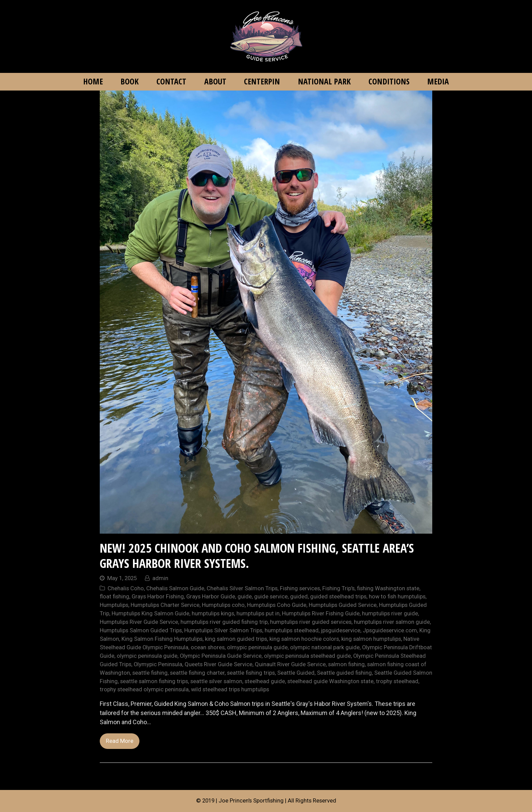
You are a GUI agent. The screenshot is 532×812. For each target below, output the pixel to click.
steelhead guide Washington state (330, 681)
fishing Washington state (388, 588)
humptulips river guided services (311, 622)
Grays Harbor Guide (211, 597)
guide (245, 597)
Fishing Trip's (338, 588)
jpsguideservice (341, 630)
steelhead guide (265, 681)
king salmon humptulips (371, 639)
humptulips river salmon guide (392, 622)
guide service (271, 597)
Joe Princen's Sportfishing (251, 801)
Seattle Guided (296, 673)
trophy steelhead (397, 681)
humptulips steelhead (292, 630)
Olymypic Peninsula (158, 664)
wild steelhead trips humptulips (230, 689)
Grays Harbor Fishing (158, 597)
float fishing (115, 597)
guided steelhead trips (338, 597)
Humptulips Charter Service (165, 605)
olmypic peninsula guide (257, 647)
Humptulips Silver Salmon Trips (223, 630)
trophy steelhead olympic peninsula (144, 689)
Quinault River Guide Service (290, 664)
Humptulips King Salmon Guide (150, 613)
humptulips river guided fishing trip (224, 622)
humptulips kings (213, 613)
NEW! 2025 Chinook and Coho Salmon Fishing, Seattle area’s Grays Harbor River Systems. (257, 556)
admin (160, 578)
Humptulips (114, 605)
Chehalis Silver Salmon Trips (242, 588)
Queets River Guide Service (218, 664)
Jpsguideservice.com (390, 630)
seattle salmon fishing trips (154, 681)
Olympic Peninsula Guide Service (221, 656)
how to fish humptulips (397, 597)
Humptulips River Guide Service (139, 622)
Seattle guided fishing (344, 673)
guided (299, 597)
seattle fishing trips (251, 673)
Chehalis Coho (126, 588)
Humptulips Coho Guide (277, 605)
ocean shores (208, 647)
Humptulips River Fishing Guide (321, 613)
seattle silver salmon (216, 681)
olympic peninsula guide (147, 656)
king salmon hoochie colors (304, 639)
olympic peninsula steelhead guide (307, 656)
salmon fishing (346, 664)
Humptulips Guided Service (343, 605)
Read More (120, 741)
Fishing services (300, 588)
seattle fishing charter (197, 673)
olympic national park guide (325, 647)
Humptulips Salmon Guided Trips (141, 630)
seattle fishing (150, 673)
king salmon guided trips (236, 639)
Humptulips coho (223, 605)
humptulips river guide (390, 613)
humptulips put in (258, 613)
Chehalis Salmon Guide (175, 588)
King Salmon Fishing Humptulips (162, 639)
